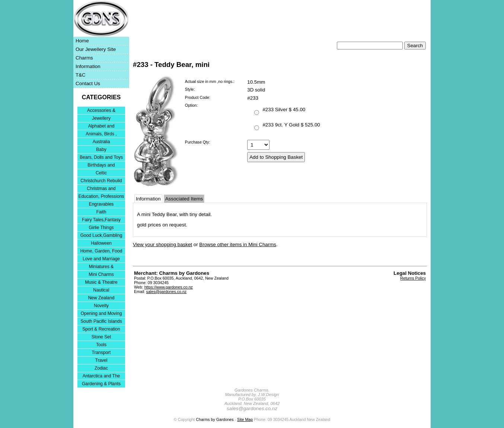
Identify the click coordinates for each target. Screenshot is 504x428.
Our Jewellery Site (96, 49)
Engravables (101, 204)
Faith (101, 212)
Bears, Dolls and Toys (101, 157)
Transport (101, 353)
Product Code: (198, 97)
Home (82, 41)
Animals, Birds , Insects (101, 134)
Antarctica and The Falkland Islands (101, 376)
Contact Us (88, 83)
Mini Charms (101, 274)
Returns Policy (413, 278)
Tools (101, 345)
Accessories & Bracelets (101, 111)
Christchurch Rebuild (101, 181)
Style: (190, 89)
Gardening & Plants (101, 384)
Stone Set (101, 337)
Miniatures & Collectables (101, 267)
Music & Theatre (101, 282)
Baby (101, 149)
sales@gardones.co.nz (167, 292)
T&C (81, 75)
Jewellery (101, 118)
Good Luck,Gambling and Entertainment (101, 236)
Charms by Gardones (215, 419)
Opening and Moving (101, 313)
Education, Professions (101, 196)
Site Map (245, 419)
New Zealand (101, 298)
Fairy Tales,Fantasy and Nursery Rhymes (101, 220)
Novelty (101, 306)
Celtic (101, 173)
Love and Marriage (101, 259)
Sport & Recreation (101, 329)
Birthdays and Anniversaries (101, 166)
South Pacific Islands (101, 321)
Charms (84, 58)
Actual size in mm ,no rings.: (210, 81)
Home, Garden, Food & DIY (101, 252)
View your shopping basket (162, 244)
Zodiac (101, 368)
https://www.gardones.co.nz (169, 287)
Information (88, 66)
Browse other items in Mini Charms (238, 244)
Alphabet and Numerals (101, 127)
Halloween (101, 243)
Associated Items (184, 199)
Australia (101, 142)
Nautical (101, 290)
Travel (101, 360)
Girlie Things (101, 228)
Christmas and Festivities (101, 189)
